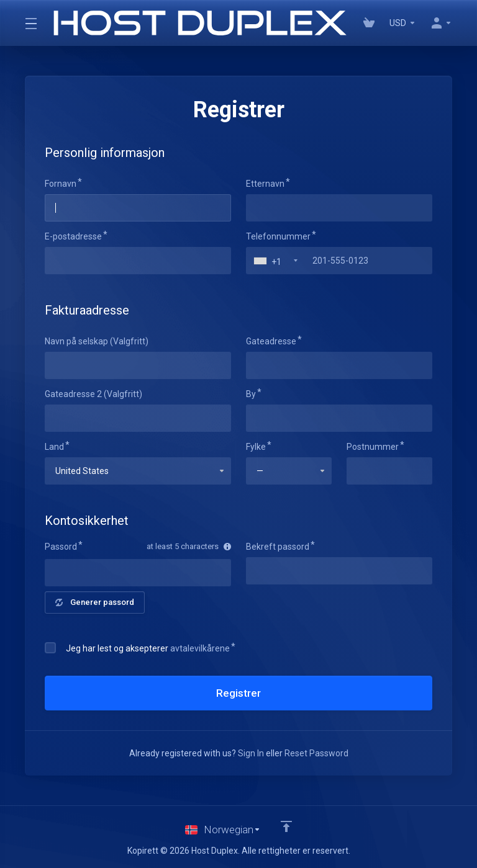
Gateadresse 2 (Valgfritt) (93, 394)
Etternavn (265, 184)
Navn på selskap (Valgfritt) (97, 341)
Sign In (251, 753)
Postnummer (373, 447)
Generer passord (95, 602)
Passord (61, 547)
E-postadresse (73, 236)
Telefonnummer (278, 236)
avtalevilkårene (200, 648)
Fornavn (61, 184)
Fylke (256, 447)
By (251, 394)
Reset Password (316, 753)
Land (54, 447)
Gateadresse (271, 341)
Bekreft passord (278, 547)
